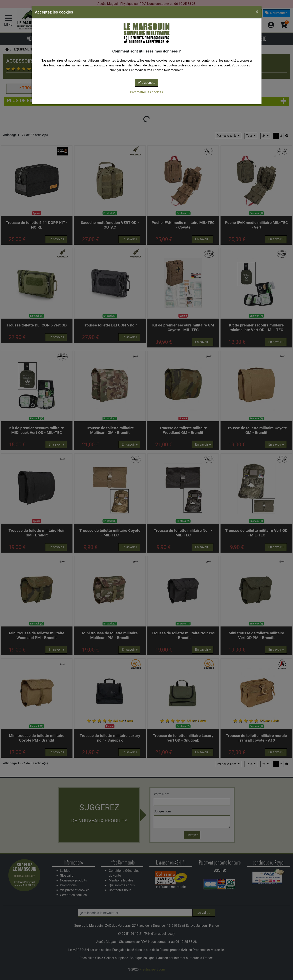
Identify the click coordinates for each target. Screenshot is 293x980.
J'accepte (147, 83)
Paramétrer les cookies (146, 92)
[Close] (257, 12)
